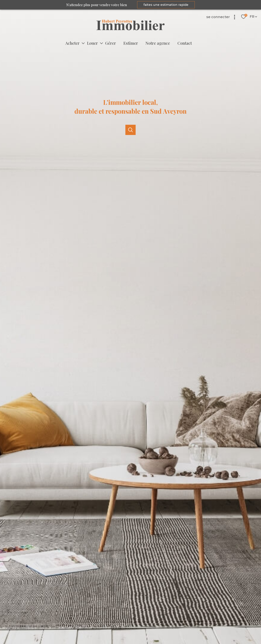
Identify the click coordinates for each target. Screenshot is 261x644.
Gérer (111, 43)
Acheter (72, 43)
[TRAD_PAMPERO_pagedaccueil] (130, 29)
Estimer (131, 43)
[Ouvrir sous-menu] (83, 43)
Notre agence (158, 43)
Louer (92, 43)
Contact (184, 43)
